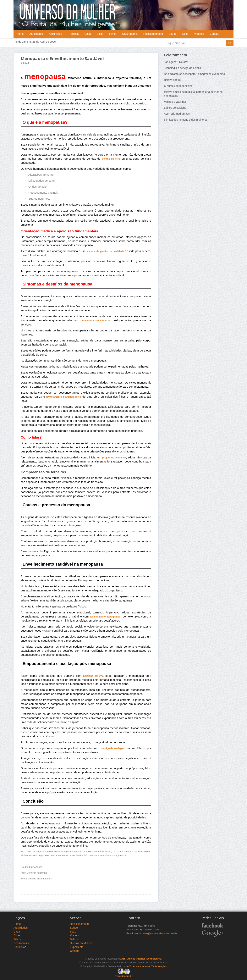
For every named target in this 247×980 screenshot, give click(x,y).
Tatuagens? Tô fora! (176, 62)
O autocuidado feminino (178, 86)
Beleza (75, 34)
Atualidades (36, 34)
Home (20, 34)
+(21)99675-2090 (149, 930)
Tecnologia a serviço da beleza (182, 68)
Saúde (173, 34)
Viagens (199, 34)
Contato (214, 34)
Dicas (100, 34)
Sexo (185, 34)
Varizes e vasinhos (175, 102)
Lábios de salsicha (175, 108)
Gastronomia (130, 34)
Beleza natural (173, 80)
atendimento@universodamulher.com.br (156, 933)
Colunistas (57, 34)
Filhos (113, 34)
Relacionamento (153, 34)
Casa (88, 34)
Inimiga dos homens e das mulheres (186, 120)
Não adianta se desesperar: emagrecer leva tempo (194, 74)
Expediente (77, 947)
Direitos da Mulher (81, 943)
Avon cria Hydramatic (177, 114)
